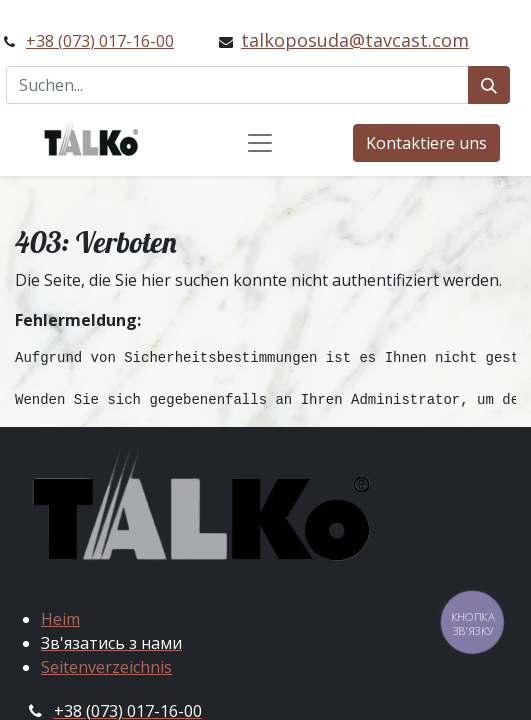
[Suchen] (489, 85)
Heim (60, 619)
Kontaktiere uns (426, 143)
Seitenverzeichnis (106, 667)
